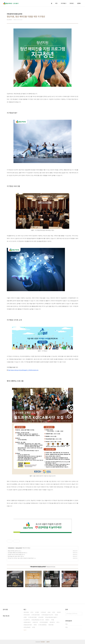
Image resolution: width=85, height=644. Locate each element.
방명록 (79, 3)
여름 (53, 620)
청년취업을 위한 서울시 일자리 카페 (15, 556)
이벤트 (37, 612)
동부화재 (26, 612)
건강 (54, 612)
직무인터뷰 (27, 615)
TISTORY (43, 642)
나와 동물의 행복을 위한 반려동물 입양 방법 (17, 553)
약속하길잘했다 (44, 622)
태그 (57, 3)
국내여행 (41, 617)
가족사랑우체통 (33, 617)
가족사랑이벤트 (36, 615)
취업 (34, 627)
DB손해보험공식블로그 (52, 617)
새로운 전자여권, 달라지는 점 (14, 551)
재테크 (48, 620)
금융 (49, 612)
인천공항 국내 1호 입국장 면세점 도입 (15, 554)
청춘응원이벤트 (28, 625)
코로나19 (36, 622)
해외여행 (51, 625)
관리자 (48, 642)
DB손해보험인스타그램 (38, 620)
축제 (35, 625)
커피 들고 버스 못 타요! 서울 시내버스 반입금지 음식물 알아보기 (21, 558)
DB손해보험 (27, 627)
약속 (32, 612)
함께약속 (53, 622)
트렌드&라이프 (19, 548)
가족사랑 (44, 612)
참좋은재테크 (28, 622)
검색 (81, 614)
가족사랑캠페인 (43, 625)
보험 (57, 615)
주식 (58, 622)
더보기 (25, 630)
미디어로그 (64, 3)
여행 (25, 617)
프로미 (59, 612)
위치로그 (72, 3)
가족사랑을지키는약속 (48, 615)
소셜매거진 (27, 620)
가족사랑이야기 (11, 548)
